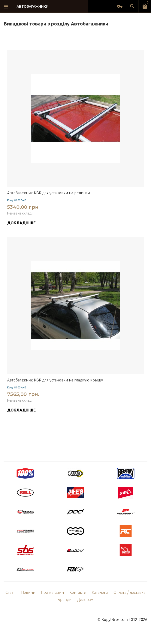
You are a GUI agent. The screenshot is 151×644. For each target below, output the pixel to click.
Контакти (78, 592)
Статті (11, 592)
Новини (28, 592)
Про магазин (52, 592)
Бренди (65, 600)
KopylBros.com (115, 619)
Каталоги (100, 592)
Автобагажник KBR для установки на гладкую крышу (55, 380)
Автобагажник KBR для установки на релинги (48, 193)
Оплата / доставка (130, 592)
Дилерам (85, 600)
